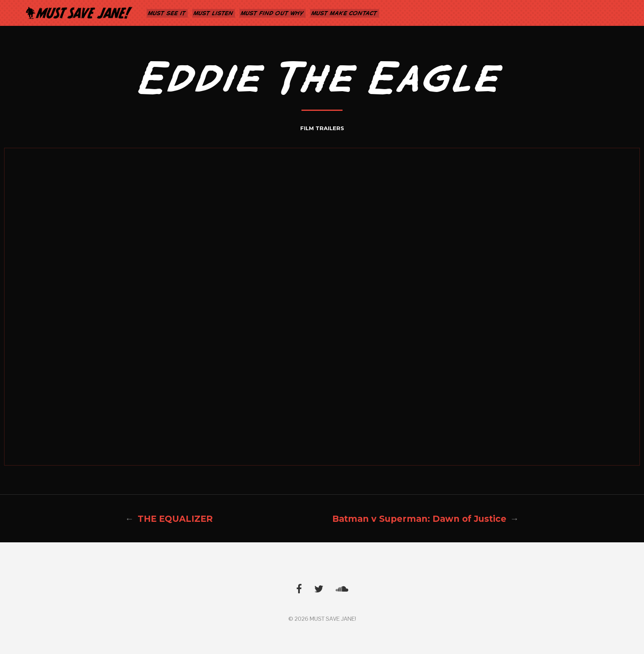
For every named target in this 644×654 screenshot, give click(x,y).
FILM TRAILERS (322, 128)
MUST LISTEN (214, 13)
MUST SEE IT (167, 13)
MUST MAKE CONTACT (345, 13)
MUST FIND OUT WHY (273, 13)
